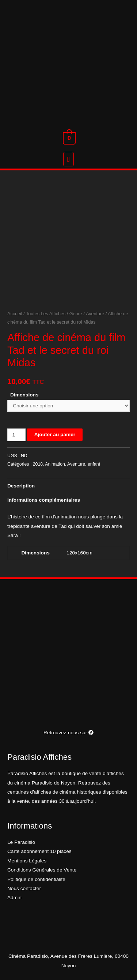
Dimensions (24, 395)
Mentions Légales (27, 861)
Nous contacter (24, 888)
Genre (76, 314)
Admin (14, 898)
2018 (38, 464)
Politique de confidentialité (36, 879)
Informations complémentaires (44, 500)
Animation (55, 464)
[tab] (68, 486)
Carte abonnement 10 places (39, 851)
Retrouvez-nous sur (68, 733)
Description (21, 486)
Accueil (15, 314)
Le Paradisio (21, 842)
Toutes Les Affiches (46, 314)
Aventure (95, 314)
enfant (94, 464)
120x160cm (79, 553)
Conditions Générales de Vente (42, 870)
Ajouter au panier (55, 434)
